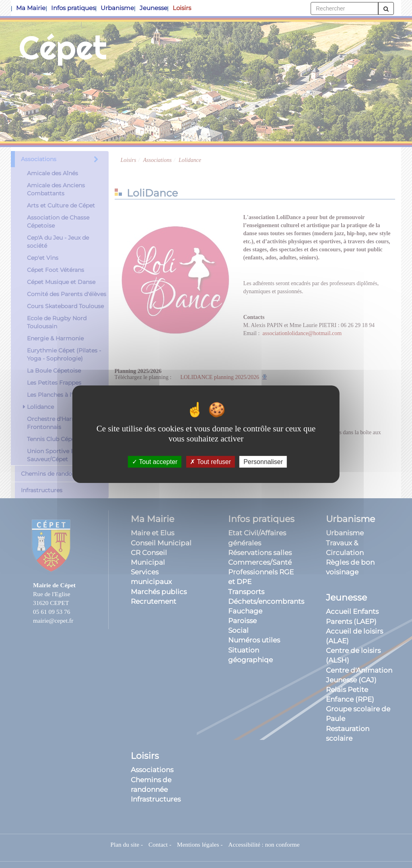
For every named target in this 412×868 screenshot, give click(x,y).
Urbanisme (117, 8)
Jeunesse (153, 8)
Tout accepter (155, 461)
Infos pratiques (73, 8)
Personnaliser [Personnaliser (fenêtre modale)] (263, 461)
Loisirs (182, 8)
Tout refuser (210, 461)
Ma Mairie (31, 8)
